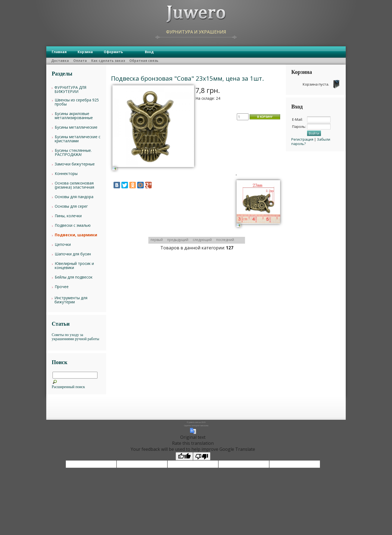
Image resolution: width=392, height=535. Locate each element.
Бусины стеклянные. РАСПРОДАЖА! (73, 152)
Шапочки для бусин (73, 254)
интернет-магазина (200, 426)
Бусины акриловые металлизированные (74, 116)
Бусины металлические (76, 127)
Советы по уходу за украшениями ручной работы (75, 337)
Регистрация (302, 139)
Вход (149, 52)
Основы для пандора (74, 197)
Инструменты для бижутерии (71, 300)
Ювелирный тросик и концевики (74, 265)
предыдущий (178, 240)
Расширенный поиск (68, 387)
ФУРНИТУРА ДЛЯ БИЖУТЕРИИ (70, 89)
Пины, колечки (68, 216)
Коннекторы (66, 173)
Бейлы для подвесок (74, 277)
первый (157, 240)
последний (225, 240)
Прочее (62, 287)
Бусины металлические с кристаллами (78, 139)
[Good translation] (184, 456)
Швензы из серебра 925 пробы (77, 102)
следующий (202, 240)
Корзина (85, 52)
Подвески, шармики (76, 235)
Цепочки (63, 244)
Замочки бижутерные (75, 164)
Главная (59, 52)
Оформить (113, 52)
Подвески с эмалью (73, 225)
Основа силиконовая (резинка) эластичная (74, 185)
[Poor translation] (202, 456)
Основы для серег (71, 206)
